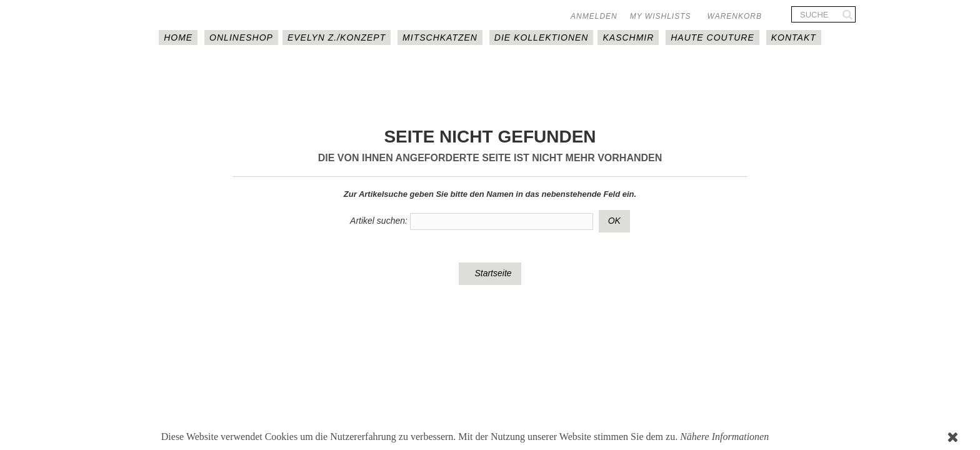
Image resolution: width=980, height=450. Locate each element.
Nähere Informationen (724, 437)
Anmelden (594, 16)
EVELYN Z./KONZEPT (337, 37)
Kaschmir (628, 37)
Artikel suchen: (379, 221)
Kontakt (794, 37)
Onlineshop (241, 37)
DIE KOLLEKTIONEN (542, 37)
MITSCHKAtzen (440, 37)
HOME (178, 37)
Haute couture (712, 37)
